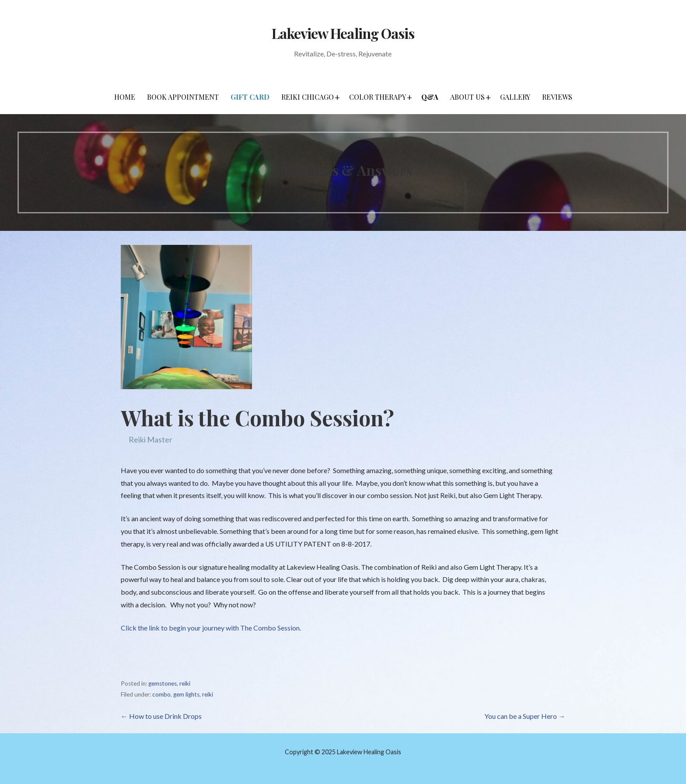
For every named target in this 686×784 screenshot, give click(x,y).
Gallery (515, 97)
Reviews (557, 97)
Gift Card (250, 97)
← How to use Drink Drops (161, 716)
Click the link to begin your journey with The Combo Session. (211, 628)
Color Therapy (378, 97)
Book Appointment (183, 97)
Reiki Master (150, 439)
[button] (337, 97)
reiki (185, 683)
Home (125, 97)
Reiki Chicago (308, 97)
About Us (467, 97)
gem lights (186, 694)
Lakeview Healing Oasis (343, 33)
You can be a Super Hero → (525, 716)
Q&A (430, 97)
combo (161, 694)
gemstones (163, 683)
